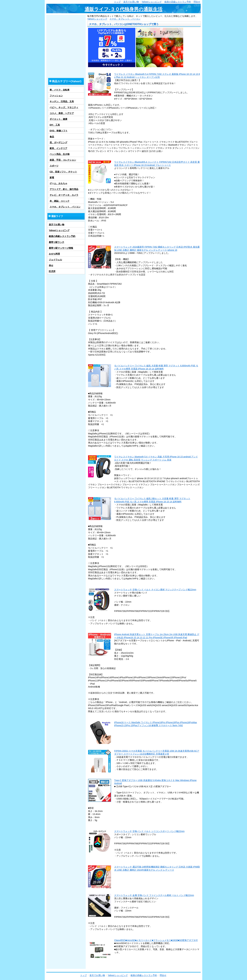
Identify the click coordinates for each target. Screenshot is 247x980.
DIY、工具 (55, 125)
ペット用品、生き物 (60, 154)
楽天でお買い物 (131, 2)
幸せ (51, 265)
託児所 (52, 271)
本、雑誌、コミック (60, 201)
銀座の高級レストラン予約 (178, 2)
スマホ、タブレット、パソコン (125, 19)
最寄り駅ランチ (57, 242)
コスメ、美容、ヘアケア (62, 113)
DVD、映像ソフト (59, 131)
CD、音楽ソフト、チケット (63, 172)
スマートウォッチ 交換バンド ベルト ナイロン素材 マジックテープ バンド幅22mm (155, 590)
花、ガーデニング (58, 142)
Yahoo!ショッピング (152, 2)
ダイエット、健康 (58, 119)
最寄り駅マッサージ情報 (61, 248)
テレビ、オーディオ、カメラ (64, 195)
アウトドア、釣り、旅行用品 (64, 189)
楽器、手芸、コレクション (63, 160)
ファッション (56, 96)
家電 (52, 178)
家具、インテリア (58, 148)
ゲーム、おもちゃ (58, 183)
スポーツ (54, 166)
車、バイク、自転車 (60, 90)
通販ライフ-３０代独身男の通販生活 (123, 9)
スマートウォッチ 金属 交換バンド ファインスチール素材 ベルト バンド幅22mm (154, 895)
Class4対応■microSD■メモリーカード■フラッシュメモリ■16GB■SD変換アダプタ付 (156, 940)
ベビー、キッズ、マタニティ (64, 107)
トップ (117, 2)
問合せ (197, 2)
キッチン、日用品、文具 (62, 101)
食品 (52, 137)
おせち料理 (54, 254)
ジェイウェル (55, 260)
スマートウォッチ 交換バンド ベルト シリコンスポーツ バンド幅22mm (149, 831)
